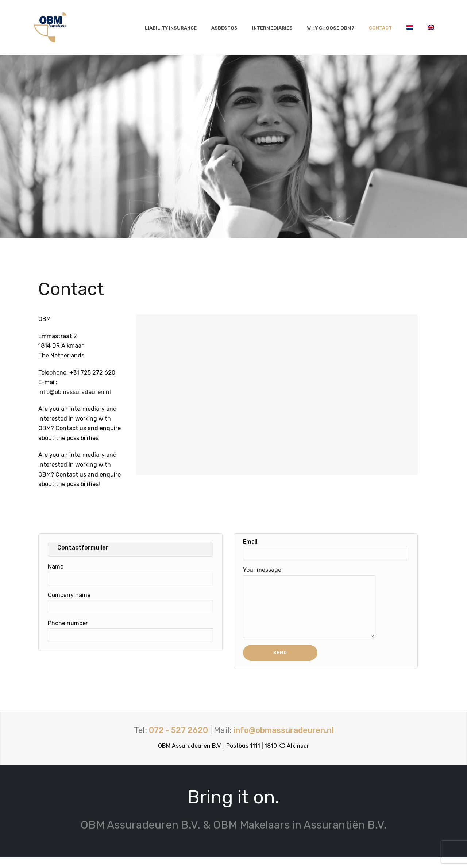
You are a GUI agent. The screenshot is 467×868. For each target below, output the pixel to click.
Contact (380, 28)
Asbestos (224, 28)
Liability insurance (171, 28)
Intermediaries (272, 28)
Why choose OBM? (331, 28)
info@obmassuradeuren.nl (75, 392)
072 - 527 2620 (178, 741)
